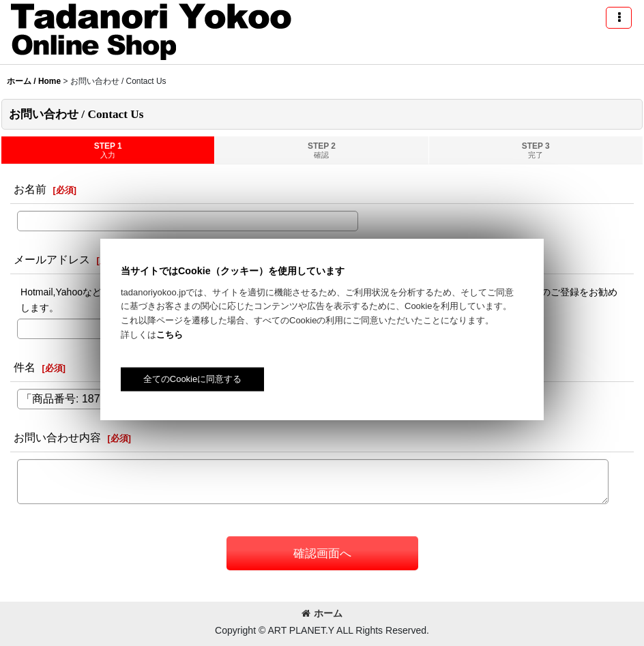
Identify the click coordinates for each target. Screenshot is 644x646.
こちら (170, 335)
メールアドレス (52, 259)
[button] (619, 18)
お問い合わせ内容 (57, 437)
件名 (25, 367)
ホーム (322, 613)
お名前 (30, 189)
